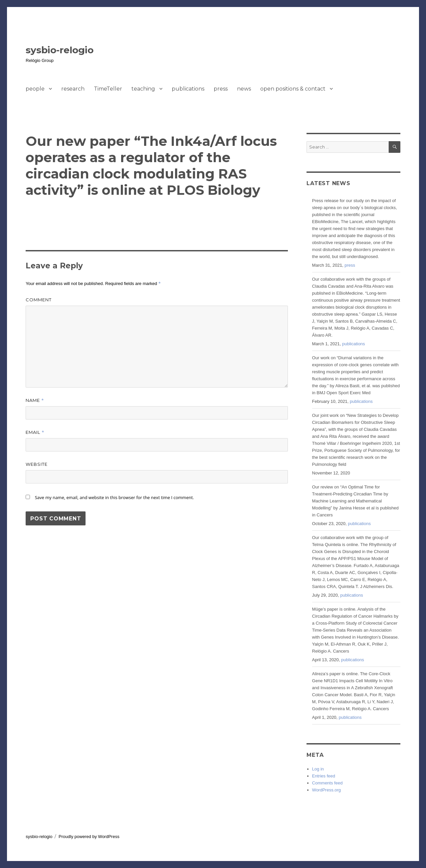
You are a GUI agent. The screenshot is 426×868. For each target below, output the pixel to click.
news (244, 89)
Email (35, 432)
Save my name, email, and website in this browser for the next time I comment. (114, 497)
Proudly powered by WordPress (89, 837)
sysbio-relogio (60, 50)
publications (188, 89)
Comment (39, 300)
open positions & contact (293, 89)
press (221, 89)
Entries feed (324, 776)
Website (37, 464)
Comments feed (327, 783)
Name (35, 400)
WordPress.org (326, 790)
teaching (143, 89)
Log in (318, 769)
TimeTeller (108, 89)
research (73, 89)
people (35, 89)
